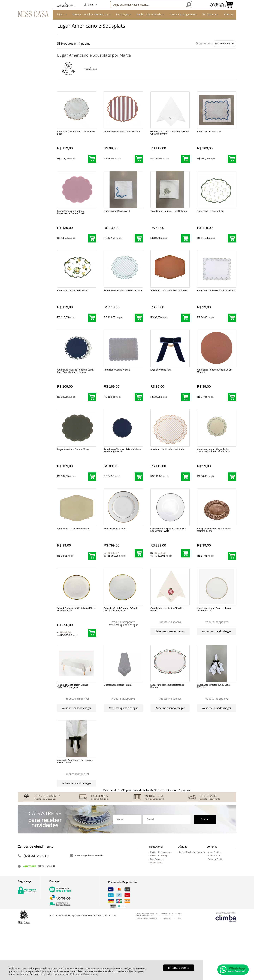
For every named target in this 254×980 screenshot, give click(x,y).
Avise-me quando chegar (123, 651)
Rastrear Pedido (215, 900)
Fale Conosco (157, 900)
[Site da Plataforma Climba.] (226, 958)
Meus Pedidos (214, 893)
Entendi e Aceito (179, 968)
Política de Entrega (159, 896)
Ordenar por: (204, 43)
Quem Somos (157, 903)
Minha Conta (214, 896)
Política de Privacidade (84, 974)
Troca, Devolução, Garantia (192, 893)
